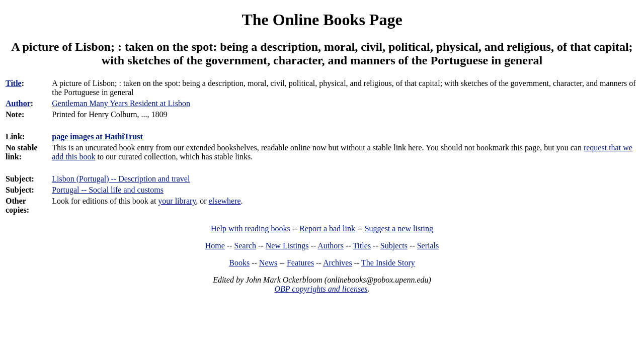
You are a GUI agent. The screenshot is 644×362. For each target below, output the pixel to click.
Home (215, 246)
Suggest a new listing (399, 229)
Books (239, 263)
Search (246, 246)
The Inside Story (388, 263)
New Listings (287, 246)
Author (18, 103)
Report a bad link (327, 229)
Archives (338, 263)
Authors (331, 246)
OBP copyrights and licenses (321, 289)
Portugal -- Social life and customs (108, 190)
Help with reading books (251, 229)
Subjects (394, 246)
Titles (362, 246)
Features (300, 263)
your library (177, 201)
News (268, 263)
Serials (428, 246)
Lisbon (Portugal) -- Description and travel (121, 179)
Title (14, 83)
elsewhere (225, 201)
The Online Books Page (322, 20)
